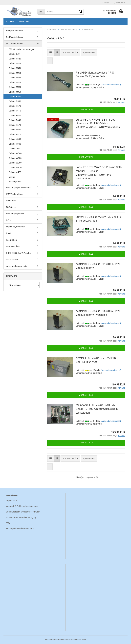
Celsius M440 (15, 78)
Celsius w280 (15, 149)
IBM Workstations (15, 194)
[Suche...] (41, 12)
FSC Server (11, 207)
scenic (12, 177)
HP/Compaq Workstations (18, 187)
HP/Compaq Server (15, 214)
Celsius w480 (15, 172)
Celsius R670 (15, 125)
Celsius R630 (15, 116)
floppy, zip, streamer (15, 227)
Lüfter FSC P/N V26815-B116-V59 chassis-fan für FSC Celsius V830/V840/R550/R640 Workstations (98, 123)
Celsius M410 (15, 63)
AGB (8, 523)
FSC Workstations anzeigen (22, 49)
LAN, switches (13, 246)
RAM (8, 233)
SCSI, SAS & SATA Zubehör (19, 253)
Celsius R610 (15, 111)
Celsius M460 (15, 87)
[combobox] (70, 53)
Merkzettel (120, 2)
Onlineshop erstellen (55, 640)
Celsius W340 (15, 153)
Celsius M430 (15, 73)
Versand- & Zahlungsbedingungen (22, 506)
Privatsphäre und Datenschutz (20, 528)
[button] (51, 53)
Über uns (24, 22)
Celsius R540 (15, 96)
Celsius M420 (15, 68)
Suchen (10, 22)
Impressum (11, 500)
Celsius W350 (15, 158)
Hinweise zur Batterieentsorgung (21, 517)
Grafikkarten (12, 259)
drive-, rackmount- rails (17, 266)
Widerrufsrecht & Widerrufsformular (23, 512)
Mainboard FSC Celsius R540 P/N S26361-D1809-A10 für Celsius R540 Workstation (97, 409)
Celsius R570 (15, 106)
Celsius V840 (15, 144)
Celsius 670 (14, 54)
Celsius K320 (15, 59)
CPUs (9, 220)
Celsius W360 (15, 163)
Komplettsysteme (14, 31)
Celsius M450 (15, 82)
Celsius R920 (15, 130)
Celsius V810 (15, 134)
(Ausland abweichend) (111, 85)
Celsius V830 (15, 139)
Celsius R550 (15, 101)
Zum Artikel (86, 110)
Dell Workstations (14, 37)
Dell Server (11, 201)
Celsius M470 (15, 92)
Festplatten (11, 240)
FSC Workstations (15, 44)
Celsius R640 (15, 120)
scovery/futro (15, 182)
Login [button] (106, 2)
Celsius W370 (15, 168)
